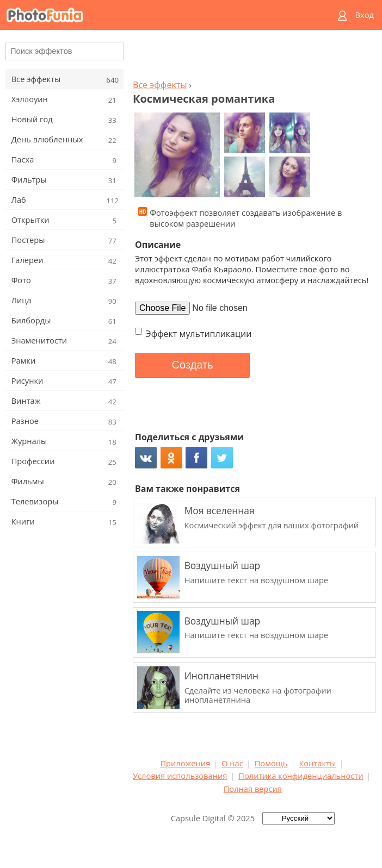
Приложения (185, 763)
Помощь (271, 763)
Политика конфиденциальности (301, 776)
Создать (193, 365)
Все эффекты (160, 85)
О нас (232, 763)
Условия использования (180, 776)
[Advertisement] (252, 58)
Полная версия (253, 789)
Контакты (317, 763)
